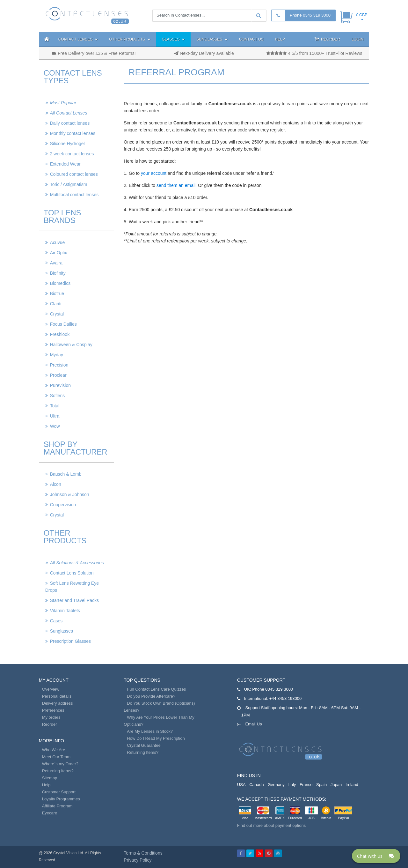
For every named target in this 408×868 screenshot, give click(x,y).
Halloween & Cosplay (71, 345)
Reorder (327, 39)
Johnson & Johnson (70, 494)
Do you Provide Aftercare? (151, 696)
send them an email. (177, 185)
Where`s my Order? (60, 764)
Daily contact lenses (70, 123)
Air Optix (59, 253)
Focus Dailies (63, 324)
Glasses (173, 39)
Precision (59, 365)
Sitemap (50, 778)
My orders (51, 717)
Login (357, 39)
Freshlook (60, 334)
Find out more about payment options (271, 825)
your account (154, 173)
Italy (292, 785)
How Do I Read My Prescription (156, 738)
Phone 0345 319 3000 (310, 15)
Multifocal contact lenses (74, 195)
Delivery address (58, 703)
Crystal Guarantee (144, 745)
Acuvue (58, 242)
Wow (55, 426)
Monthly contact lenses (73, 133)
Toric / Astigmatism (69, 184)
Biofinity (58, 273)
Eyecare (50, 813)
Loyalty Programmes (61, 799)
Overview (51, 689)
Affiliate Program (57, 806)
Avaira (56, 263)
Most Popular (63, 103)
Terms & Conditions (143, 853)
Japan (336, 785)
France (306, 785)
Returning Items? (58, 771)
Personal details (57, 696)
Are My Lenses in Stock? (150, 731)
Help (280, 39)
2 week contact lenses (72, 154)
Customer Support (59, 792)
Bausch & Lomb (66, 474)
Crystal (57, 314)
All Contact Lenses (69, 113)
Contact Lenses (78, 39)
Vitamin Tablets (65, 611)
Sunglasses (212, 39)
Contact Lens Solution (72, 573)
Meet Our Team (56, 757)
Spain (321, 785)
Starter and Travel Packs (74, 600)
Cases (56, 621)
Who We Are (54, 750)
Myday (57, 355)
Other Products (130, 39)
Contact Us (251, 39)
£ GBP (362, 15)
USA (241, 785)
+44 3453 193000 (286, 698)
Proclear (58, 375)
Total (55, 406)
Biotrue (57, 293)
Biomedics (60, 283)
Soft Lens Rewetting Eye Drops (72, 587)
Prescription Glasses (70, 641)
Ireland (352, 785)
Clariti (56, 304)
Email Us (253, 724)
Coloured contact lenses (74, 174)
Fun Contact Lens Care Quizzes (156, 689)
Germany (276, 785)
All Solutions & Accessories (77, 563)
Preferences (53, 710)
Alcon (56, 484)
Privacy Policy (138, 860)
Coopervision (63, 505)
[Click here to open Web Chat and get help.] (376, 856)
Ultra (55, 416)
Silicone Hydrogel (67, 144)
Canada (257, 785)
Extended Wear (65, 164)
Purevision (60, 385)
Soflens (58, 396)
